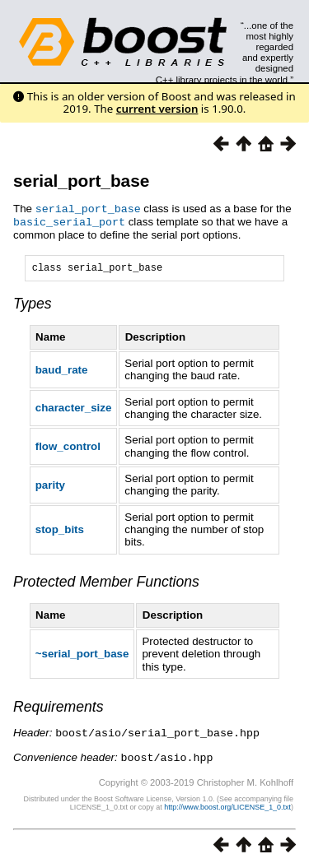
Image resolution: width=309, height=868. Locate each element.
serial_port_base (81, 181)
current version (157, 109)
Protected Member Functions (106, 583)
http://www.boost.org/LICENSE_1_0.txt (227, 806)
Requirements (59, 708)
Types (33, 304)
